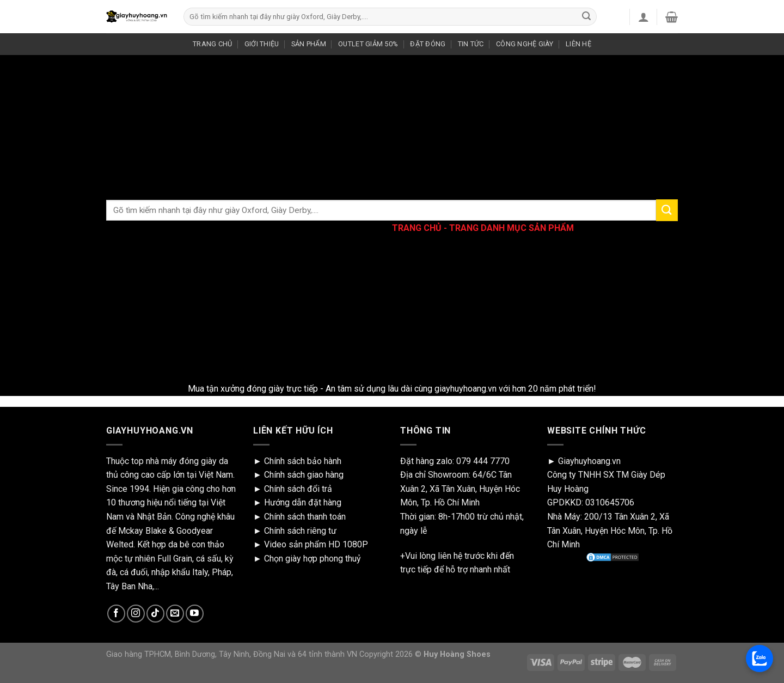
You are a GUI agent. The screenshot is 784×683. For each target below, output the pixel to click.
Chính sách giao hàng (304, 475)
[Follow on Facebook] (116, 614)
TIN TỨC (471, 44)
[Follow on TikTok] (155, 614)
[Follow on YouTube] (195, 614)
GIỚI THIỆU (262, 44)
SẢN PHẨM (309, 44)
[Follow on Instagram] (136, 614)
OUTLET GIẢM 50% (368, 44)
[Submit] (586, 17)
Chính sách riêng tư (300, 531)
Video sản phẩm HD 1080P (316, 544)
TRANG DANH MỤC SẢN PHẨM (512, 228)
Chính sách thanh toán (305, 517)
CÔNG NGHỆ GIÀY (525, 44)
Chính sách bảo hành (303, 461)
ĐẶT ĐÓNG (428, 44)
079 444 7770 (483, 461)
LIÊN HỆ (578, 44)
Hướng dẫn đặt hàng (303, 502)
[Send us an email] (175, 614)
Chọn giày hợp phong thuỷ (313, 559)
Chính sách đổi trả (298, 489)
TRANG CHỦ (212, 44)
